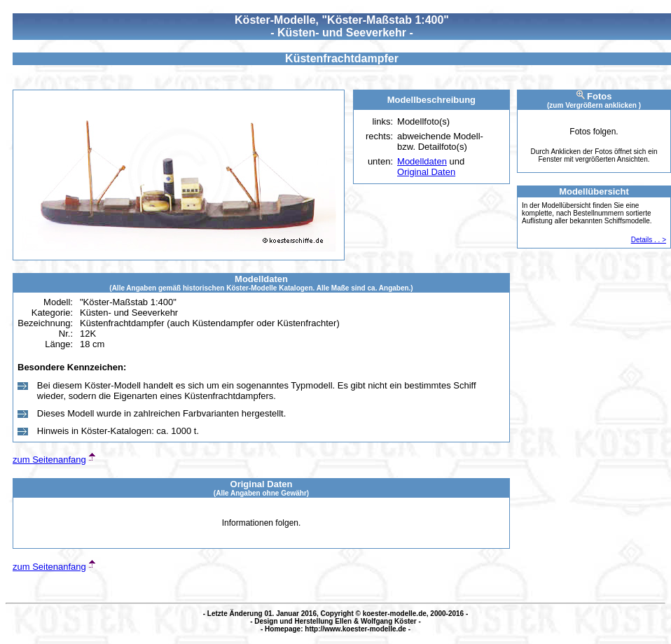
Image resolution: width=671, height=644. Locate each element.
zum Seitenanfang (49, 460)
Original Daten (426, 172)
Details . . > (649, 240)
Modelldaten (422, 161)
